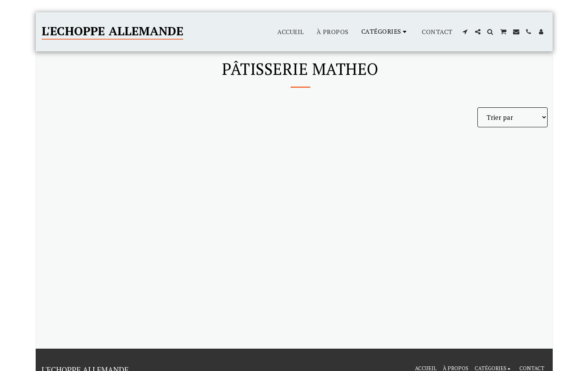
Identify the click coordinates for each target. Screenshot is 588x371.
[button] (465, 32)
